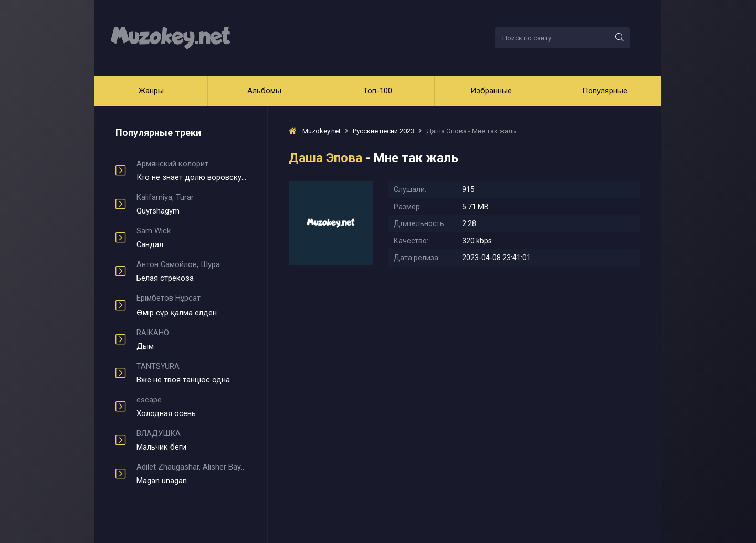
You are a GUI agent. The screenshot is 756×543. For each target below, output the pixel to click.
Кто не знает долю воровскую (191, 171)
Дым (191, 339)
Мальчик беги (191, 440)
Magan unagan (191, 474)
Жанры (151, 91)
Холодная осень (191, 407)
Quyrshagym (191, 204)
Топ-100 (378, 91)
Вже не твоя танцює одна (191, 373)
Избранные (491, 91)
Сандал (191, 238)
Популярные (605, 91)
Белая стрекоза (191, 271)
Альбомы (264, 91)
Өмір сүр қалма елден (191, 305)
